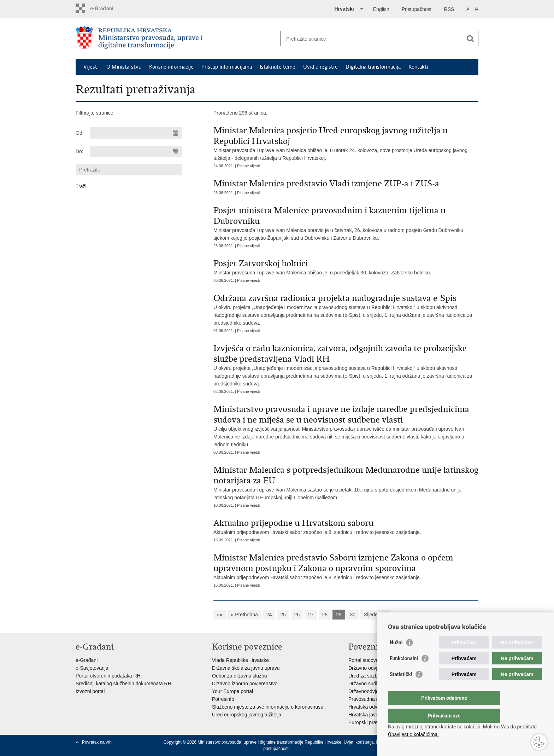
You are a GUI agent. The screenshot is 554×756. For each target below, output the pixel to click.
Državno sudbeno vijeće (375, 684)
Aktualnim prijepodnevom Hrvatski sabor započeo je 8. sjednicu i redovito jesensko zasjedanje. (346, 526)
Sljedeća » (375, 615)
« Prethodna (244, 615)
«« (220, 615)
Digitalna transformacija (373, 67)
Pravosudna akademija (373, 699)
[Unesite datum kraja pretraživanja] (136, 151)
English (381, 9)
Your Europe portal (232, 691)
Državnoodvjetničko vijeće (377, 691)
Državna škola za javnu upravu (246, 668)
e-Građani (87, 660)
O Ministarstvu (124, 67)
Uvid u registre (320, 67)
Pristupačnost (417, 9)
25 (283, 615)
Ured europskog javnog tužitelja (247, 715)
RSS (449, 9)
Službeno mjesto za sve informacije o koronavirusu (268, 707)
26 (297, 615)
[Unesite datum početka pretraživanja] (136, 133)
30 (353, 615)
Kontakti (418, 67)
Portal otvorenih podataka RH (108, 676)
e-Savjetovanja (92, 668)
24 (269, 615)
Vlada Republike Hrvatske (240, 660)
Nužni (396, 657)
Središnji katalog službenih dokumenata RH (123, 684)
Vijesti (91, 67)
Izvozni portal (90, 691)
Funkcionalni (404, 673)
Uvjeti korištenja (359, 742)
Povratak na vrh (97, 742)
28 (325, 615)
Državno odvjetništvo (371, 668)
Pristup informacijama (227, 67)
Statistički (401, 688)
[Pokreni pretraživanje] (470, 39)
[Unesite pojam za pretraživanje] (372, 39)
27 (311, 615)
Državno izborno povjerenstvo (245, 684)
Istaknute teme (278, 67)
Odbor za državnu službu (240, 676)
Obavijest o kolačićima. (413, 734)
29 (339, 615)
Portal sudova (364, 660)
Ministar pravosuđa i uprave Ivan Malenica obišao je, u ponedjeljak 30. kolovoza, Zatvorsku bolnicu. (346, 267)
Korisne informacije (171, 67)
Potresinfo (223, 699)
